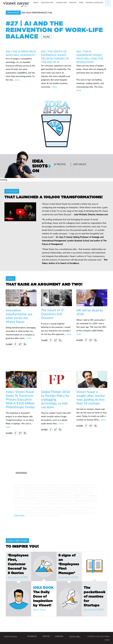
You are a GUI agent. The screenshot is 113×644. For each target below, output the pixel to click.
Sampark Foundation (100, 10)
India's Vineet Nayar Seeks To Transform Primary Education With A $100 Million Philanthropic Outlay (20, 400)
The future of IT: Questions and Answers (53, 314)
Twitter (20, 344)
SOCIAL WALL (75, 637)
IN (25, 344)
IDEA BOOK (43, 588)
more (46, 37)
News (87, 11)
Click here (19, 516)
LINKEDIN (59, 636)
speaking (78, 10)
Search (108, 3)
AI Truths (60, 164)
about (41, 10)
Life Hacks (80, 164)
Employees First (53, 11)
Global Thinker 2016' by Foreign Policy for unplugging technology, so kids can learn (56, 400)
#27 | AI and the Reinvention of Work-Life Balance (54, 30)
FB (15, 344)
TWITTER (46, 636)
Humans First (67, 11)
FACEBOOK (32, 636)
